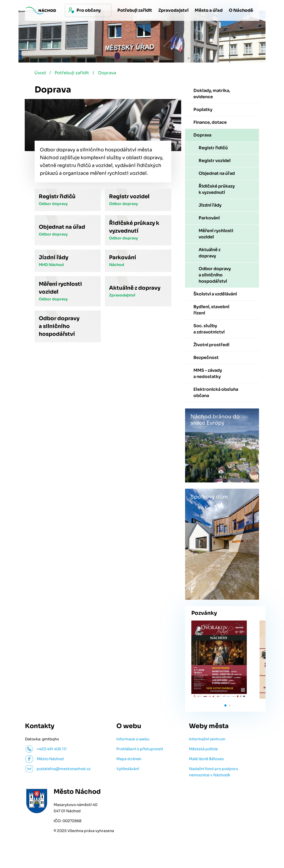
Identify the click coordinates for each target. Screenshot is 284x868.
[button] (225, 706)
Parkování (123, 259)
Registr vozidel (129, 198)
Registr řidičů (57, 198)
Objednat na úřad (62, 228)
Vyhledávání (128, 770)
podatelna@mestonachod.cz (64, 770)
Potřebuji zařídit (73, 74)
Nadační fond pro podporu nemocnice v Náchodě (214, 773)
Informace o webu (133, 740)
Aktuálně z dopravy (135, 289)
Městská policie (203, 750)
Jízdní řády (53, 259)
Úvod (40, 74)
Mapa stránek (129, 760)
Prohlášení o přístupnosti (140, 750)
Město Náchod (50, 760)
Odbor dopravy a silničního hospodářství (59, 327)
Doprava (109, 74)
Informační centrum (207, 740)
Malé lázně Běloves (206, 760)
